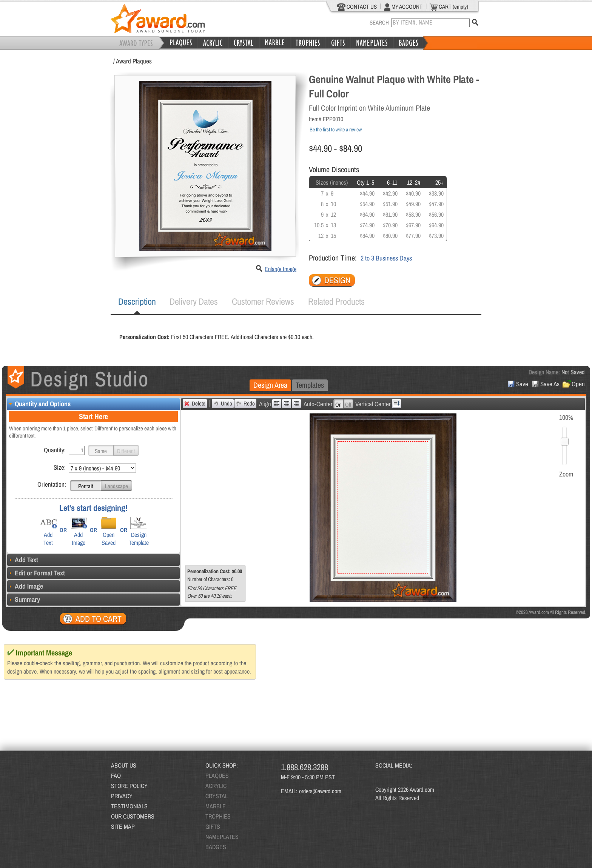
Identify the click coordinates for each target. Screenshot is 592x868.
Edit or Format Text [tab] (36, 573)
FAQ (116, 775)
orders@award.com (320, 791)
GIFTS (213, 826)
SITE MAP (123, 826)
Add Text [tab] (23, 560)
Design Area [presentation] (270, 385)
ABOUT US (124, 765)
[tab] (137, 302)
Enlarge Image (281, 269)
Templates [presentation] (310, 385)
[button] (101, 450)
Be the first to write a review (336, 130)
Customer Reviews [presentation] (263, 301)
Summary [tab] (24, 599)
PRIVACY (122, 796)
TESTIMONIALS (129, 806)
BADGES (216, 847)
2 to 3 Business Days (386, 258)
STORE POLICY (129, 786)
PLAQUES (217, 775)
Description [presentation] (137, 301)
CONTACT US (357, 7)
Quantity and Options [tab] (39, 404)
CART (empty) (449, 7)
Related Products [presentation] (336, 301)
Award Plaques (134, 61)
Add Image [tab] (25, 586)
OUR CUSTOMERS (133, 816)
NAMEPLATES (222, 837)
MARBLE (216, 806)
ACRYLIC (216, 786)
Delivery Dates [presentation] (194, 301)
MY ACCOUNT (403, 7)
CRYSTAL (217, 796)
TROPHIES (218, 816)
